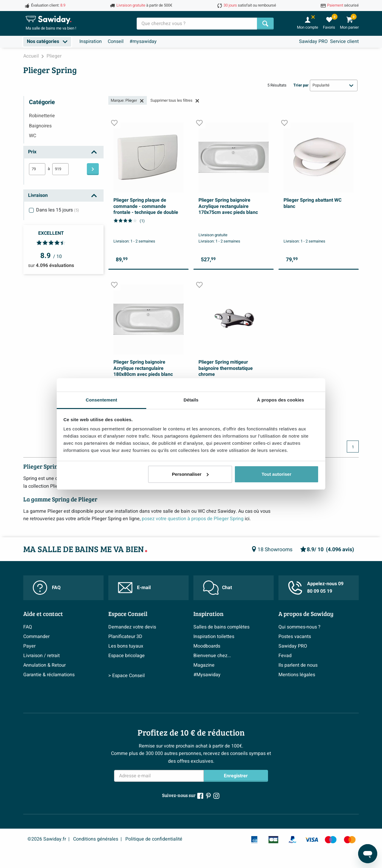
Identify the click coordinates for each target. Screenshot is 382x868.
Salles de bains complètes (221, 627)
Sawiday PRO (313, 41)
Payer (29, 646)
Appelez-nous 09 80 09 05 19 (316, 588)
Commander (36, 637)
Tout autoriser (277, 474)
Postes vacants (295, 637)
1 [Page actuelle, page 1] (353, 447)
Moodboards (207, 646)
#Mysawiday (207, 675)
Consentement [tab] (101, 400)
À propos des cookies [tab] (281, 400)
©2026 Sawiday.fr (47, 839)
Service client (344, 41)
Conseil (116, 41)
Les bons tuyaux (126, 646)
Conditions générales (96, 839)
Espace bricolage (127, 656)
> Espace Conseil (127, 699)
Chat (217, 588)
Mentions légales (297, 675)
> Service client (40, 699)
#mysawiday (143, 41)
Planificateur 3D (125, 637)
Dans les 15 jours (58, 210)
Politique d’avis (39, 684)
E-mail (134, 588)
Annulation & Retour (44, 665)
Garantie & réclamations (49, 675)
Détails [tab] (191, 400)
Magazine (204, 665)
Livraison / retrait (41, 656)
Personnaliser (190, 474)
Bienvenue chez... (212, 656)
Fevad (285, 656)
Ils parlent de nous (298, 665)
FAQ (47, 588)
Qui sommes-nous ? (299, 627)
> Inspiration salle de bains (222, 699)
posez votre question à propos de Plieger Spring (193, 519)
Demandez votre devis (132, 627)
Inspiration (91, 41)
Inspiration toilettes (214, 637)
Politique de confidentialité (154, 839)
